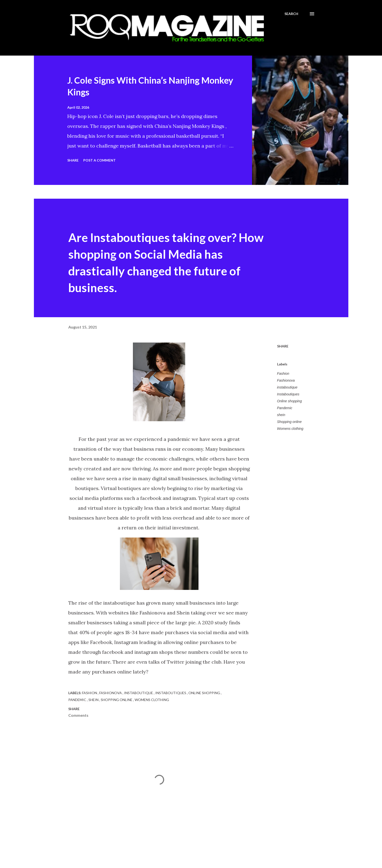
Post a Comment (99, 160)
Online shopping (290, 401)
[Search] (291, 14)
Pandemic (285, 408)
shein (281, 415)
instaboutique (287, 387)
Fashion (283, 374)
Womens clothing (290, 429)
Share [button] (73, 160)
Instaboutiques (288, 394)
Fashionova (286, 380)
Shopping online (289, 422)
